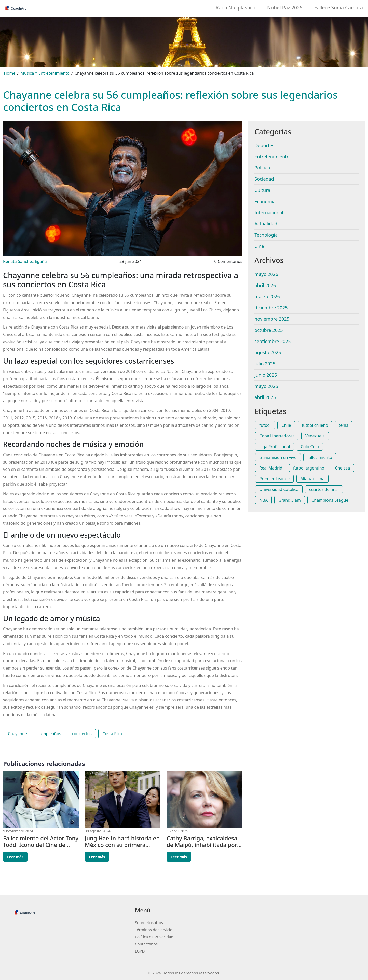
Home (10, 73)
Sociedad (264, 179)
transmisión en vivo (278, 457)
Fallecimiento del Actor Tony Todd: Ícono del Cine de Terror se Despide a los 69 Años (41, 841)
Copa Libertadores (277, 436)
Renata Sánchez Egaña (25, 261)
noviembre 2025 (272, 319)
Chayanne (17, 734)
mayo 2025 (266, 386)
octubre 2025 (269, 330)
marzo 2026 (267, 296)
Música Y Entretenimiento (45, 73)
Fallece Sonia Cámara (339, 8)
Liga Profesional (275, 447)
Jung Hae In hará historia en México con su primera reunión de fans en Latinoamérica (122, 841)
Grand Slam (290, 500)
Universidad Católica (279, 489)
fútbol (265, 425)
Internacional (269, 212)
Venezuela (315, 436)
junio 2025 (266, 375)
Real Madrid (271, 468)
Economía (265, 201)
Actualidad (266, 224)
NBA (263, 500)
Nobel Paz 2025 (285, 8)
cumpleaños (49, 734)
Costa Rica (112, 734)
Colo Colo (310, 447)
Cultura (262, 190)
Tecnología (266, 235)
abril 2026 (265, 285)
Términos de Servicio (154, 930)
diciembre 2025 (271, 308)
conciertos (82, 734)
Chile (286, 425)
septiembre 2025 (272, 341)
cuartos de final (324, 489)
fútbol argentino (309, 468)
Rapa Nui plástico (236, 8)
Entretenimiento (272, 157)
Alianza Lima (312, 479)
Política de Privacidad (154, 937)
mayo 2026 (266, 274)
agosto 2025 (268, 352)
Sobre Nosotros (149, 922)
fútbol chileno (315, 425)
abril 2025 (265, 397)
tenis (343, 425)
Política (262, 168)
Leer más (15, 857)
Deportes (264, 145)
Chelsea (342, 468)
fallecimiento (320, 457)
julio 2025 (265, 364)
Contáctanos (146, 944)
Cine (259, 246)
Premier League (274, 479)
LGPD (140, 951)
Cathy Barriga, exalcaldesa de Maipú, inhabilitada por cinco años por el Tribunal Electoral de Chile (202, 841)
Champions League (330, 500)
